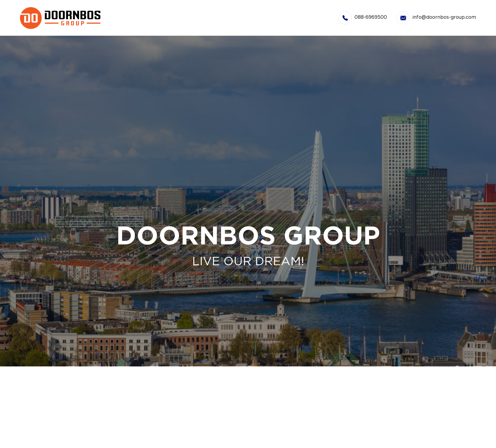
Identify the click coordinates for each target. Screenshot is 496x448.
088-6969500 (371, 17)
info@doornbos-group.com (444, 17)
